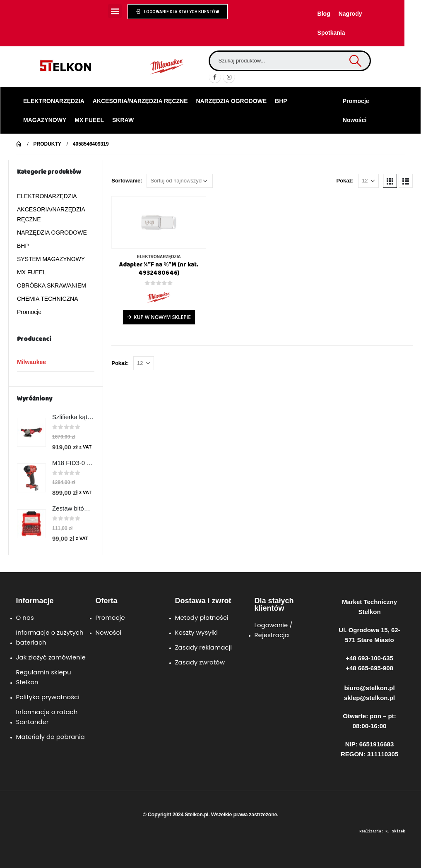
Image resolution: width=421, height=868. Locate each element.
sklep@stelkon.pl (369, 698)
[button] (115, 11)
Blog (324, 14)
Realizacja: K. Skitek (382, 832)
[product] (159, 222)
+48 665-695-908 (369, 668)
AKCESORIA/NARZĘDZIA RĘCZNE (140, 101)
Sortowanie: (127, 181)
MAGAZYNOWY (45, 120)
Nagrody (350, 14)
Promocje (356, 101)
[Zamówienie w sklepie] (180, 181)
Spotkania (331, 33)
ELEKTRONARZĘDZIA (54, 101)
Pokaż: (345, 181)
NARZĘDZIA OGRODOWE (232, 101)
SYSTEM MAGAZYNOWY (51, 259)
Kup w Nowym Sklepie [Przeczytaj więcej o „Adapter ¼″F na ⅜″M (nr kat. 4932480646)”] (162, 317)
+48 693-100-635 (369, 658)
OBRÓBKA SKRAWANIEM (52, 285)
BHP (281, 101)
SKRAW (123, 120)
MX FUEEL (89, 120)
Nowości (355, 120)
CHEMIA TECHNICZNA (48, 299)
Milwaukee (31, 362)
